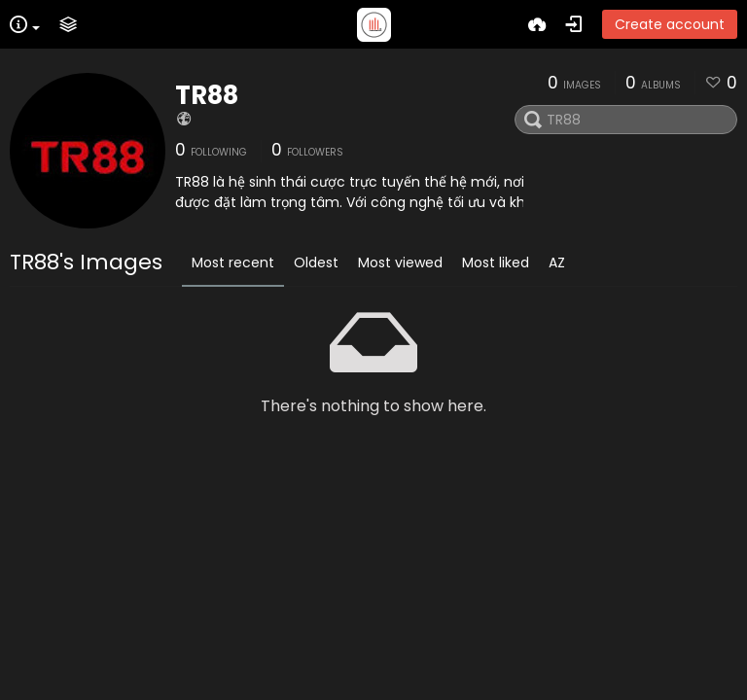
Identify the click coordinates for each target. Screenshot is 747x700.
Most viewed (400, 262)
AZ (557, 262)
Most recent (233, 262)
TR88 (207, 95)
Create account (670, 24)
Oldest (316, 262)
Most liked (496, 262)
